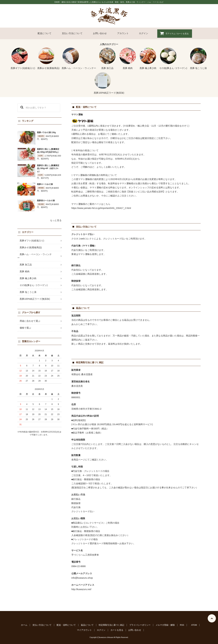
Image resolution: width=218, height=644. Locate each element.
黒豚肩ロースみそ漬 (46, 201)
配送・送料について (66, 625)
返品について (87, 625)
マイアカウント (84, 630)
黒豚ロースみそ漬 (45, 184)
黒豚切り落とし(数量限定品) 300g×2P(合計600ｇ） (48, 151)
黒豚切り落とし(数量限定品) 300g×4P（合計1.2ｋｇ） (48, 168)
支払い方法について (72, 33)
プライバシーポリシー (140, 625)
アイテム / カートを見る (173, 33)
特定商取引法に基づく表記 (111, 625)
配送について (45, 33)
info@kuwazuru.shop (82, 578)
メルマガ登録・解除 (165, 625)
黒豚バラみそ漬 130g (46, 132)
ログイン (144, 33)
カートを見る (117, 630)
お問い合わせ (100, 33)
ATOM (194, 625)
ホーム (24, 625)
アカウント (123, 33)
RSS (182, 625)
